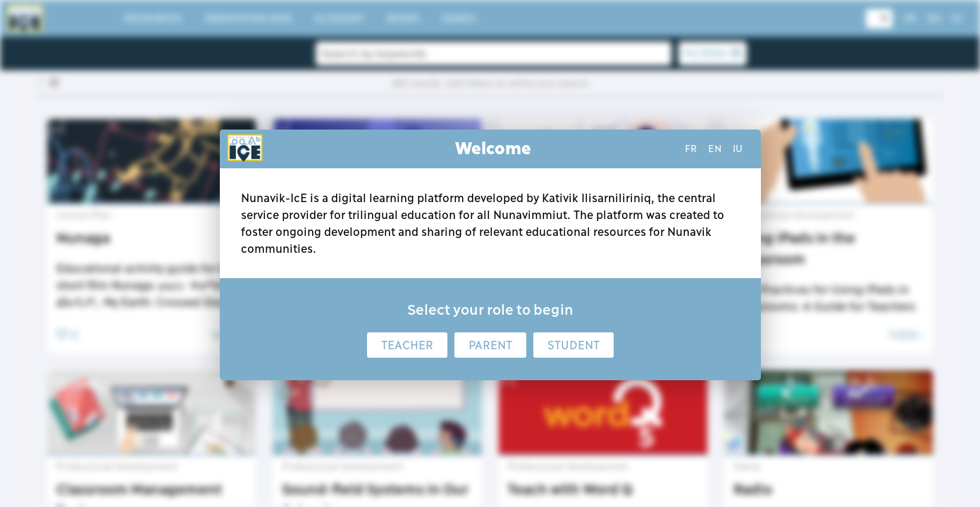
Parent (490, 345)
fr (691, 149)
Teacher (407, 345)
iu (738, 149)
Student (573, 345)
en (715, 149)
